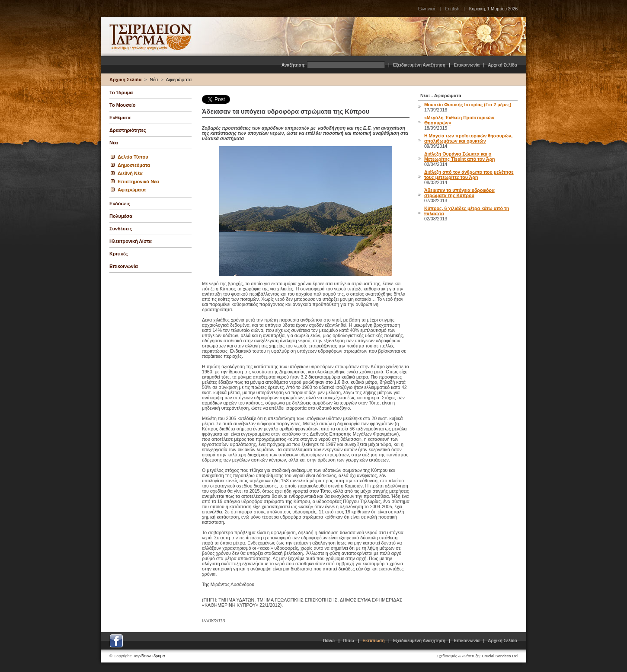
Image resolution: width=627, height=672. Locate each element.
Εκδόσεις (120, 204)
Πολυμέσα (121, 216)
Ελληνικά (427, 9)
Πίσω (349, 641)
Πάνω (329, 641)
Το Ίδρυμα (121, 92)
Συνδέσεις (121, 229)
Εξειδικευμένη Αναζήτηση (419, 65)
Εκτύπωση (373, 641)
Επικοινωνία (467, 65)
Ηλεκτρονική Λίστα (131, 241)
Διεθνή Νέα (130, 173)
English (452, 9)
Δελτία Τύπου (133, 157)
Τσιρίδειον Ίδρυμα (149, 656)
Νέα (154, 80)
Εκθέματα (120, 118)
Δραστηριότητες (128, 130)
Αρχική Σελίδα (502, 65)
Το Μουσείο (122, 105)
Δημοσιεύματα (134, 165)
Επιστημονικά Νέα (138, 182)
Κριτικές (119, 254)
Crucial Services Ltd (500, 656)
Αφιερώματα (179, 80)
